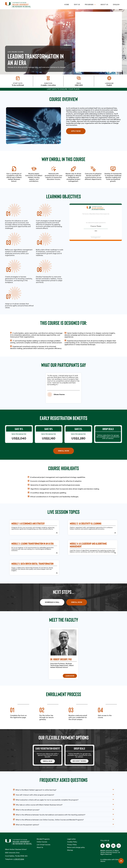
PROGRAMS (90, 5)
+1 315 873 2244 (19, 859)
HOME (67, 5)
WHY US (77, 5)
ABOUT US (104, 5)
